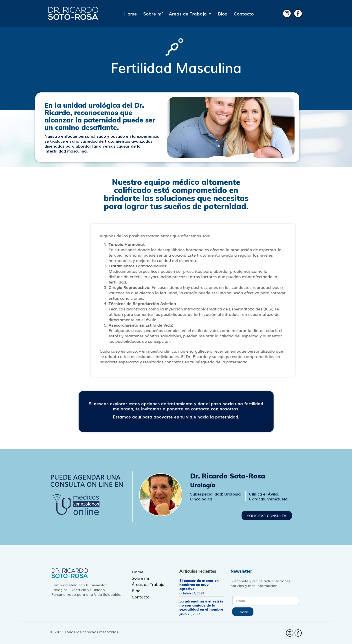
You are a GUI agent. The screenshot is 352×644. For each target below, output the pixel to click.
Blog (223, 14)
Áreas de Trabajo (190, 14)
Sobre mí (153, 14)
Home (131, 14)
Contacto (244, 14)
